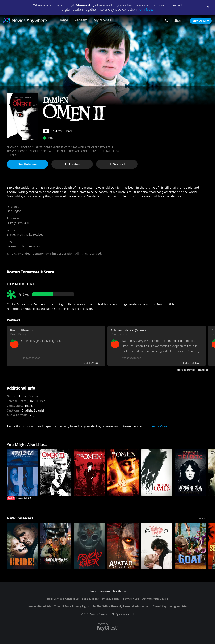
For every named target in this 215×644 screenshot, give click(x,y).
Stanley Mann (16, 234)
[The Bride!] (22, 546)
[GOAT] (190, 546)
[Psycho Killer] (89, 546)
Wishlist (117, 164)
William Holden (16, 246)
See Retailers (28, 164)
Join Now (146, 9)
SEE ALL (203, 519)
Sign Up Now (201, 21)
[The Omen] (89, 473)
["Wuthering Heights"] (157, 546)
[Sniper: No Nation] (56, 546)
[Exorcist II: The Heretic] (190, 473)
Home (63, 20)
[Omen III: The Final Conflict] (56, 473)
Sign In (179, 20)
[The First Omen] (157, 473)
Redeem (81, 20)
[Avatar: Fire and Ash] (123, 546)
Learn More (159, 426)
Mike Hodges (35, 234)
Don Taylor (14, 211)
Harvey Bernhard (18, 223)
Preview (72, 164)
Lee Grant (34, 246)
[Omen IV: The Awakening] (22, 475)
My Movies (102, 20)
